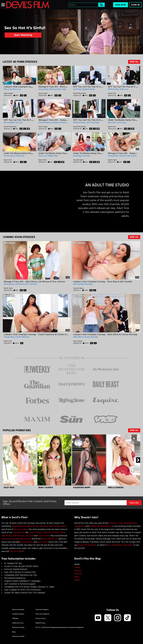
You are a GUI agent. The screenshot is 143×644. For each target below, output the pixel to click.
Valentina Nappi (82, 488)
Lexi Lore (19, 123)
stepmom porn (25, 539)
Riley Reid (9, 488)
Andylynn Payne (59, 123)
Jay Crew (30, 536)
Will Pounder (113, 89)
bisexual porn (27, 542)
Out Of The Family (80, 93)
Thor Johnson (31, 284)
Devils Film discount (87, 545)
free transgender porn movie (120, 545)
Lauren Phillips (35, 532)
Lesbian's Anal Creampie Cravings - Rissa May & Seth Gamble (103, 282)
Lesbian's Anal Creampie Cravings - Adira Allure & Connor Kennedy (105, 334)
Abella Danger (116, 488)
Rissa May (77, 156)
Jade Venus (6, 536)
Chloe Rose (20, 156)
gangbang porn (19, 526)
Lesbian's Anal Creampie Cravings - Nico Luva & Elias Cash (32, 87)
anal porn (44, 526)
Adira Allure (9, 284)
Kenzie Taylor (59, 532)
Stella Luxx (124, 89)
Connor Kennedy (91, 337)
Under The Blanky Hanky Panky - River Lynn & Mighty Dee (66, 153)
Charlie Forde (125, 156)
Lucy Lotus (121, 123)
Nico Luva (17, 89)
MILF (64, 526)
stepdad (5, 539)
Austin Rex (135, 156)
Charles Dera (9, 156)
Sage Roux (66, 89)
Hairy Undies (8, 93)
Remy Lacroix (46, 488)
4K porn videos (21, 529)
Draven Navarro (45, 123)
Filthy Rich (48, 532)
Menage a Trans (116, 523)
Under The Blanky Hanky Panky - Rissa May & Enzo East (100, 153)
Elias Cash (8, 89)
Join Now (121, 5)
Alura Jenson (44, 536)
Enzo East (86, 156)
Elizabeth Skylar (89, 89)
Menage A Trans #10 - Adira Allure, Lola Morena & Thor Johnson (34, 282)
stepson (13, 539)
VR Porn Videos (16, 551)
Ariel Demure (19, 536)
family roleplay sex (50, 539)
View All (134, 62)
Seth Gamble (9, 123)
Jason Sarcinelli (93, 123)
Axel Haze (77, 89)
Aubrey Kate (113, 156)
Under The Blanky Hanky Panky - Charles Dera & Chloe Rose (32, 153)
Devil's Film (112, 93)
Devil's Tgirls (43, 93)
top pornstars (19, 532)
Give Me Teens (78, 160)
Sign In (135, 5)
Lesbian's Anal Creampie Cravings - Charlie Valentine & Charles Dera (37, 334)
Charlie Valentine (22, 337)
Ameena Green (79, 123)
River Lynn (43, 156)
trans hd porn (55, 526)
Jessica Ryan (44, 89)
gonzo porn (43, 542)
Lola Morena (20, 284)
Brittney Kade (55, 89)
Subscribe (134, 503)
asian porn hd (32, 526)
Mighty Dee (53, 156)
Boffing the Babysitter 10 (101, 526)
